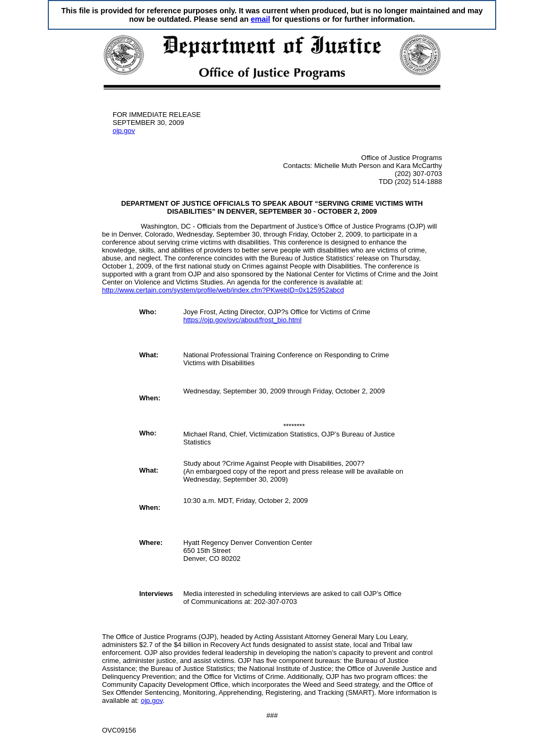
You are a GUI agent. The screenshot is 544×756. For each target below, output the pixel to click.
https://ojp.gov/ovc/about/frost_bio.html (243, 320)
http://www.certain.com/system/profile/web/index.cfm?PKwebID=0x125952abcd (223, 290)
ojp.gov (124, 131)
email (261, 19)
